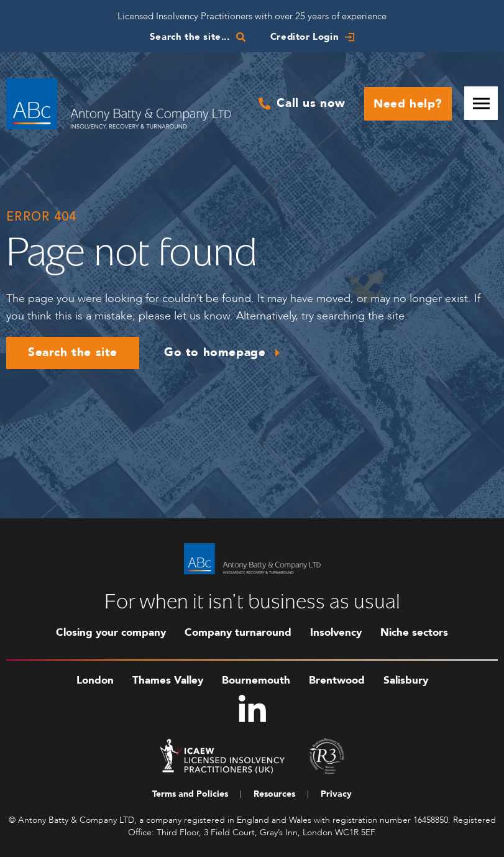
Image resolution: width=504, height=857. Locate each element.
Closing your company (111, 632)
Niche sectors (414, 632)
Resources (274, 794)
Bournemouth (256, 680)
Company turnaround (238, 632)
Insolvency (336, 632)
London (95, 680)
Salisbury (406, 680)
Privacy (336, 794)
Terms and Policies (190, 794)
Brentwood (337, 680)
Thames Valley (168, 680)
